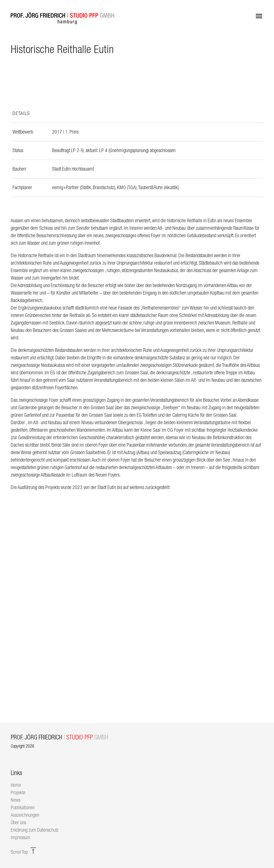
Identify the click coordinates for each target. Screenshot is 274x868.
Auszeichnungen (25, 815)
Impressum (21, 837)
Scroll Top (24, 852)
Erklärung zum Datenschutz (35, 830)
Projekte (18, 792)
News (16, 800)
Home (16, 785)
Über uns (18, 822)
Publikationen (23, 807)
